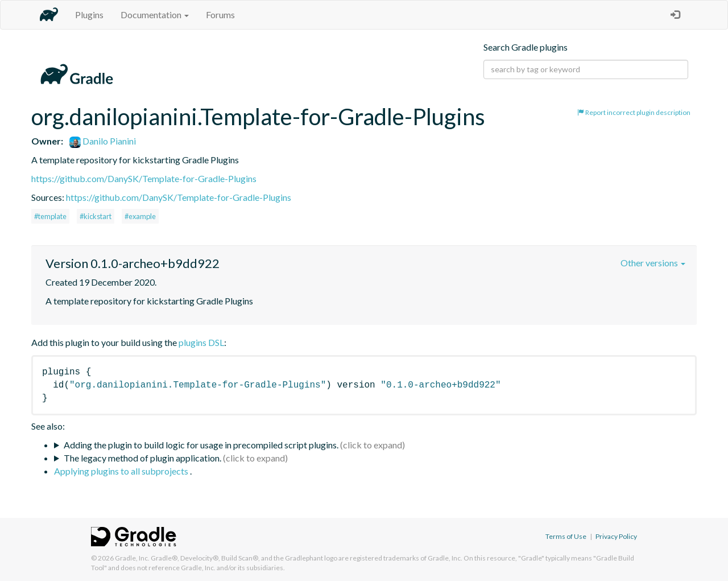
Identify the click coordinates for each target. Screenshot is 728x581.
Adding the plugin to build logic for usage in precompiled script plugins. (201, 445)
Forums (220, 15)
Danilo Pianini (103, 141)
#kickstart (96, 216)
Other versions (653, 263)
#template (50, 216)
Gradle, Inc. (132, 558)
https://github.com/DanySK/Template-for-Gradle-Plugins (144, 178)
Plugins (89, 15)
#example (140, 216)
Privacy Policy (616, 536)
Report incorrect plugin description (634, 112)
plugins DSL (201, 342)
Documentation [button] (155, 15)
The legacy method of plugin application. (142, 458)
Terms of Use (566, 536)
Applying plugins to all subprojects (122, 471)
